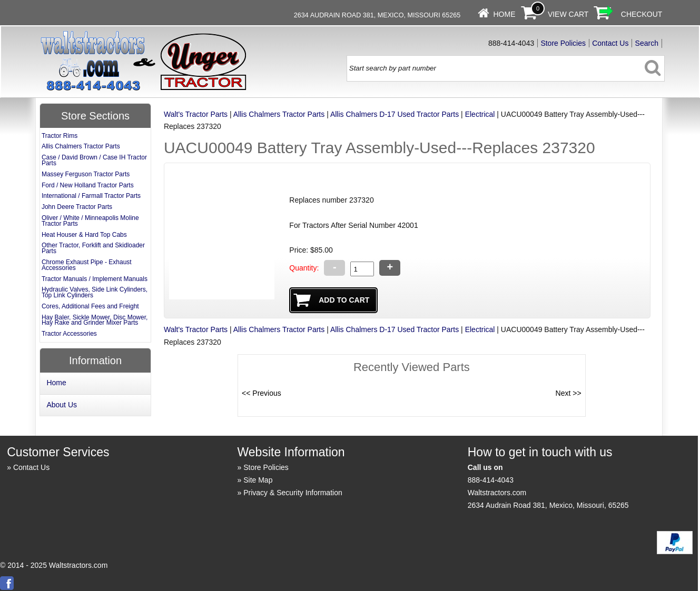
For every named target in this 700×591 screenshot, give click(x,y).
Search (647, 43)
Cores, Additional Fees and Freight (90, 306)
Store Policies (563, 43)
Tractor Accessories (69, 334)
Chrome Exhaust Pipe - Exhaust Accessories (87, 265)
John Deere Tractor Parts (77, 207)
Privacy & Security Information (293, 493)
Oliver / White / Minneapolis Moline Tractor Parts (90, 221)
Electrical (480, 114)
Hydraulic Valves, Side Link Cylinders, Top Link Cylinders (95, 292)
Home (504, 14)
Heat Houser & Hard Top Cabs (84, 235)
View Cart (568, 14)
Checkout (642, 14)
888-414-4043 (491, 480)
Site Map (258, 480)
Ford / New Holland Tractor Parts (88, 185)
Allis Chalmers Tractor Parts (279, 114)
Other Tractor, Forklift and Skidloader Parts (93, 248)
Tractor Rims (60, 136)
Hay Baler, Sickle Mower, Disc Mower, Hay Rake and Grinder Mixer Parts (95, 320)
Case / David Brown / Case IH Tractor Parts (94, 160)
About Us (62, 405)
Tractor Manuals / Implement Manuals (95, 279)
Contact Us (610, 43)
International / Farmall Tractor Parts (91, 196)
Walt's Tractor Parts (196, 114)
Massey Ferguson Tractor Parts (86, 174)
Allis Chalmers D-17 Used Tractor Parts (395, 114)
